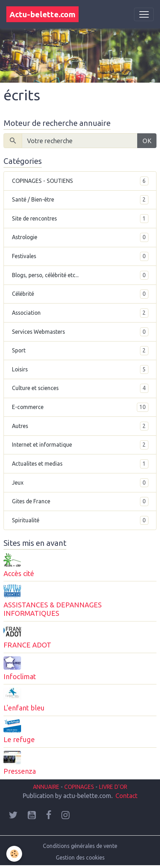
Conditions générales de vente (80, 846)
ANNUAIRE (46, 787)
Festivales (80, 256)
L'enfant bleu (24, 708)
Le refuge (19, 740)
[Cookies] (14, 854)
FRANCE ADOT (27, 645)
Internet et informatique (80, 445)
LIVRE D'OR (112, 787)
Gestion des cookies (80, 857)
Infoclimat (20, 677)
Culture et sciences (80, 388)
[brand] (42, 14)
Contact (126, 796)
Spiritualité (80, 521)
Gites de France (80, 502)
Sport (80, 351)
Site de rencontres (80, 219)
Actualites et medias (80, 464)
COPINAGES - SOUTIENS (80, 181)
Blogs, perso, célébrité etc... (80, 275)
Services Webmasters (80, 332)
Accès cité (19, 574)
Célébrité (80, 294)
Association (80, 313)
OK (147, 141)
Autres (80, 426)
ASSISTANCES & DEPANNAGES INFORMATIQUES (53, 609)
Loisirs (80, 370)
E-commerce (80, 407)
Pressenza (20, 771)
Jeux (80, 483)
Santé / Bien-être (80, 200)
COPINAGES (79, 787)
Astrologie (80, 237)
